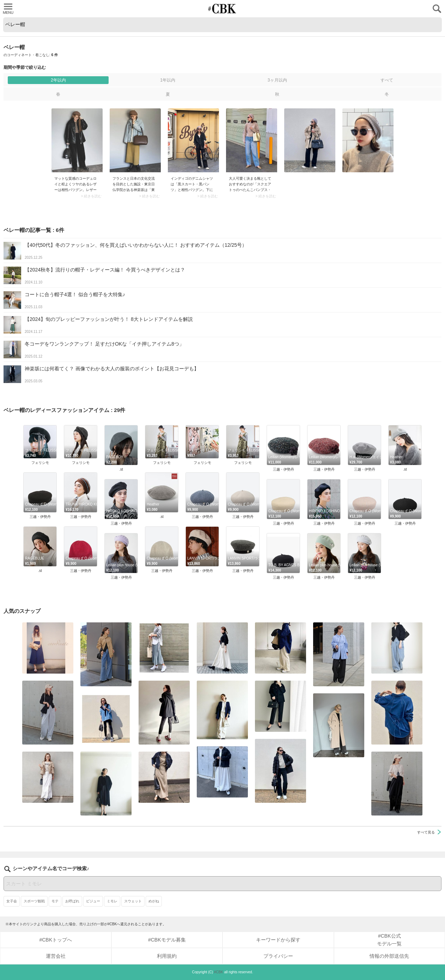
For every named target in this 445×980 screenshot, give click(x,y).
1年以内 (168, 80)
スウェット (133, 901)
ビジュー (93, 901)
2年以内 (58, 80)
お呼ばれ (72, 901)
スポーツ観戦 (34, 901)
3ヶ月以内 (277, 80)
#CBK (219, 972)
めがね (154, 901)
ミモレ (112, 901)
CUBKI (223, 9)
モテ (55, 901)
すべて (387, 80)
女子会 (12, 901)
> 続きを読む (91, 196)
